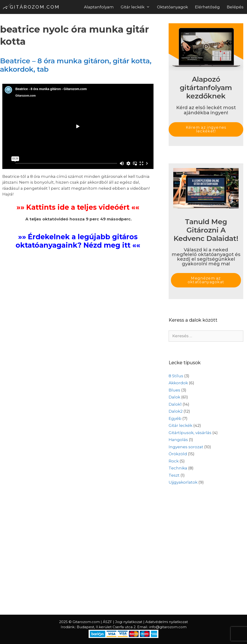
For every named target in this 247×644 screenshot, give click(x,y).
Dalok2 (176, 411)
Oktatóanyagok (172, 7)
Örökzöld (178, 454)
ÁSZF (107, 622)
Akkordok (178, 383)
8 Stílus (176, 376)
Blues (174, 390)
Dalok (174, 397)
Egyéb (175, 418)
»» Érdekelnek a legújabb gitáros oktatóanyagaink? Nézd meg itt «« (78, 241)
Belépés (235, 7)
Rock (174, 461)
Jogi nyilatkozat (129, 622)
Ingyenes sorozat (186, 447)
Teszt (174, 475)
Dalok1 (175, 404)
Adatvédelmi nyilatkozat (167, 622)
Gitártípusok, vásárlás (190, 433)
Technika (178, 468)
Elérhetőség (207, 7)
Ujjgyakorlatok (183, 482)
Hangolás (178, 440)
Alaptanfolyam (99, 7)
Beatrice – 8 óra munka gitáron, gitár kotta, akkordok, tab (76, 65)
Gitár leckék (137, 7)
